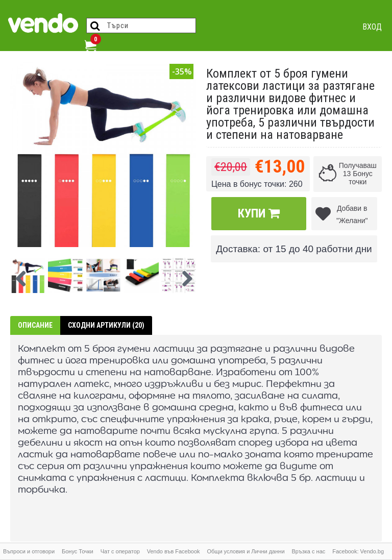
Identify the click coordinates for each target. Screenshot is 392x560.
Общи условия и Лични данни (246, 551)
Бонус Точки (78, 551)
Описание (35, 325)
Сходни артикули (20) (106, 325)
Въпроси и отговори (29, 551)
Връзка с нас (308, 551)
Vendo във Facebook (174, 551)
